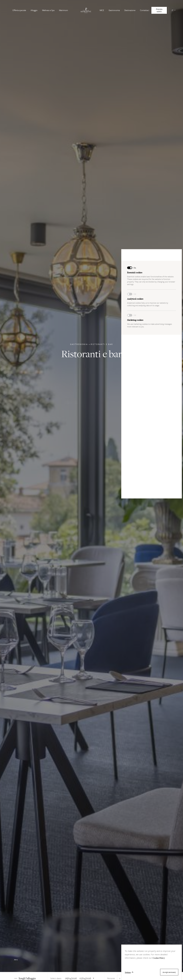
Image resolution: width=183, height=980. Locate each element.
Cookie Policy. (159, 958)
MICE (102, 10)
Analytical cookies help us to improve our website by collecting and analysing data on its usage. (152, 147)
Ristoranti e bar (102, 346)
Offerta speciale (19, 10)
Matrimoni (63, 10)
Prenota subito (159, 10)
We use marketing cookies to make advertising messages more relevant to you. (152, 168)
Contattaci (145, 10)
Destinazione (130, 10)
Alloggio (34, 10)
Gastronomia (114, 10)
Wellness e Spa (48, 10)
